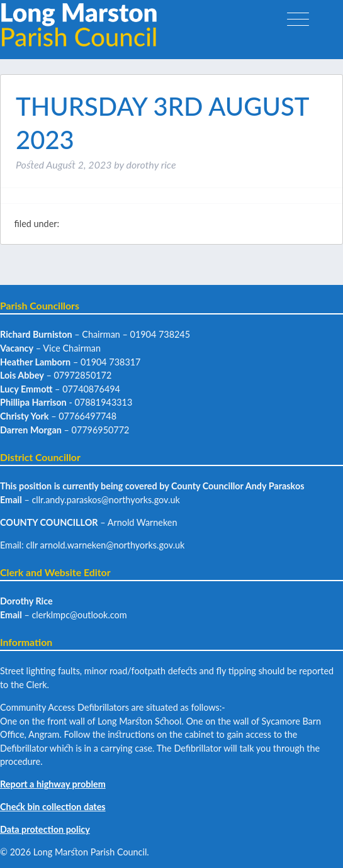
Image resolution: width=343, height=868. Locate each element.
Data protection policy (45, 829)
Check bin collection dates (53, 807)
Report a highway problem (53, 784)
